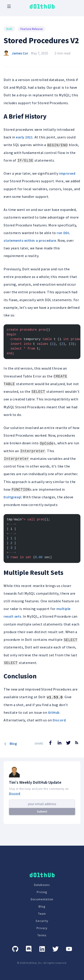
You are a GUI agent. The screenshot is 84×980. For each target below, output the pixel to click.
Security (42, 921)
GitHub (54, 712)
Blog (10, 743)
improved (67, 173)
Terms (42, 935)
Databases (42, 885)
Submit (42, 811)
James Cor (20, 53)
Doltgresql (12, 497)
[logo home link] (42, 6)
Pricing (42, 892)
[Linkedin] (42, 949)
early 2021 (24, 137)
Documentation (42, 899)
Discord (59, 720)
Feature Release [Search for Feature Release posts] (31, 29)
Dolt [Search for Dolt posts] (9, 29)
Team (42, 914)
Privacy (42, 928)
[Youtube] (69, 949)
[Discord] (29, 949)
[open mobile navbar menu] (9, 6)
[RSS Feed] (77, 746)
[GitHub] (15, 949)
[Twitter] (56, 949)
